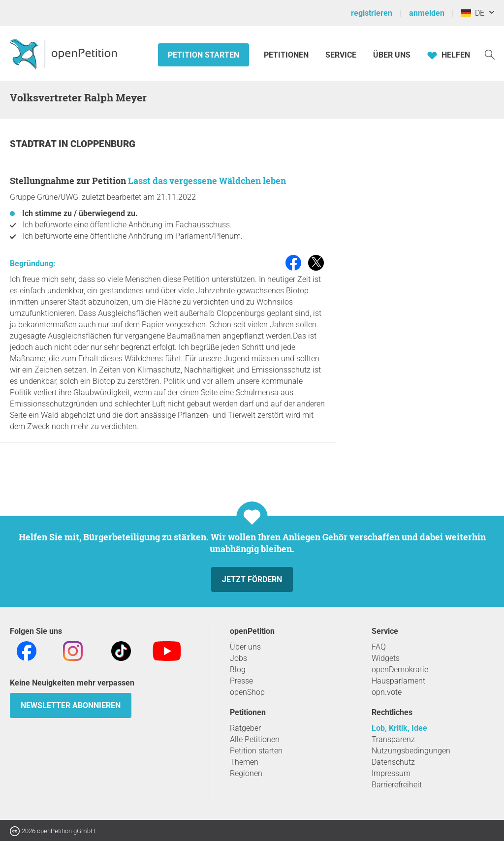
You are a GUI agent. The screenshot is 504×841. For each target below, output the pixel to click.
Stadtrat (34, 144)
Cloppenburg (103, 144)
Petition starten (204, 55)
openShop (247, 692)
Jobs (238, 658)
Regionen (246, 773)
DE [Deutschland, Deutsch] (473, 13)
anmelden (427, 13)
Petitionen (287, 55)
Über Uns (392, 55)
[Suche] (490, 54)
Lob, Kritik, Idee (399, 728)
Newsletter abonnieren (71, 705)
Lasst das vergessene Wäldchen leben (207, 181)
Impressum (391, 773)
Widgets (386, 658)
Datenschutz (393, 762)
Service (341, 55)
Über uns (245, 647)
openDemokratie (400, 670)
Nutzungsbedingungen (411, 751)
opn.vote (387, 692)
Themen (244, 762)
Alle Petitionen (255, 739)
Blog (238, 670)
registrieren (372, 13)
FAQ (379, 647)
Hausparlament (398, 681)
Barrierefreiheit (397, 785)
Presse (241, 681)
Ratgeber (245, 728)
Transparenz (393, 739)
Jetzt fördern (252, 579)
